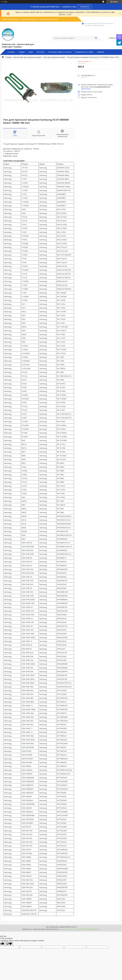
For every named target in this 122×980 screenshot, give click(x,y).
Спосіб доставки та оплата (60, 52)
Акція (31, 52)
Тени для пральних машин (54, 57)
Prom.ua (73, 927)
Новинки (101, 52)
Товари (22, 52)
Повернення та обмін (84, 52)
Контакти (41, 52)
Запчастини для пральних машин (27, 57)
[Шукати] (96, 38)
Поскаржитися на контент (69, 929)
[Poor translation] (9, 944)
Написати (85, 7)
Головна (11, 52)
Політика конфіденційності (90, 929)
